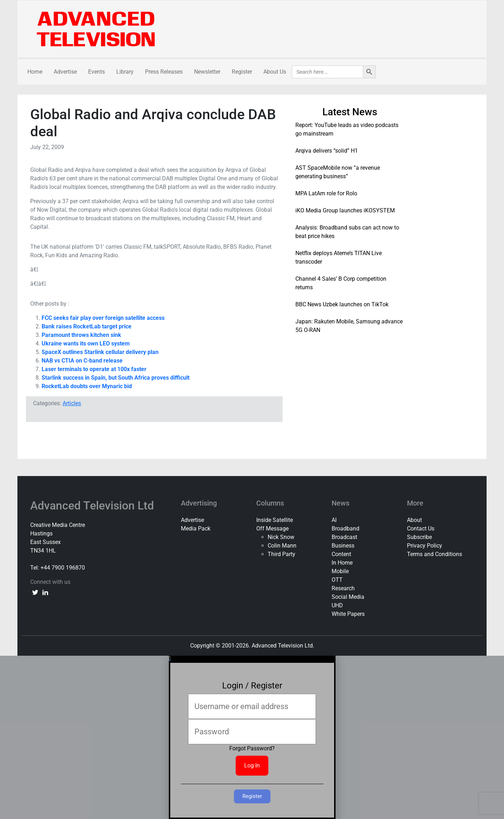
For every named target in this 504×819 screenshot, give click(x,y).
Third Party (282, 554)
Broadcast (344, 537)
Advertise (65, 72)
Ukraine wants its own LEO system (86, 344)
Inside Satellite (275, 520)
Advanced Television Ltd (93, 506)
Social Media (348, 597)
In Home (342, 563)
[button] (252, 659)
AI (334, 520)
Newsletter (207, 72)
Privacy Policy (425, 546)
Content (341, 554)
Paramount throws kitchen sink (81, 335)
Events (96, 72)
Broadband (345, 529)
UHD (337, 605)
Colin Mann (282, 546)
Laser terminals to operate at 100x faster (94, 369)
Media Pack (196, 529)
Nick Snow (281, 537)
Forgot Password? (252, 748)
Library (125, 72)
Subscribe (419, 537)
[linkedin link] (45, 592)
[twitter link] (35, 592)
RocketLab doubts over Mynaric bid (87, 386)
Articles (72, 403)
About (414, 520)
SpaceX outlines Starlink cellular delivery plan (100, 352)
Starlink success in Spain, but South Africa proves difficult (116, 378)
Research (343, 588)
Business (343, 546)
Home (35, 72)
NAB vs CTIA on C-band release (82, 361)
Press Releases (164, 72)
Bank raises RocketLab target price (87, 326)
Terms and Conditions (435, 554)
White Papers (348, 614)
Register (242, 72)
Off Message (272, 529)
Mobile (340, 571)
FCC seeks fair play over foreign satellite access (103, 318)
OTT (337, 580)
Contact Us (421, 529)
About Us (275, 72)
